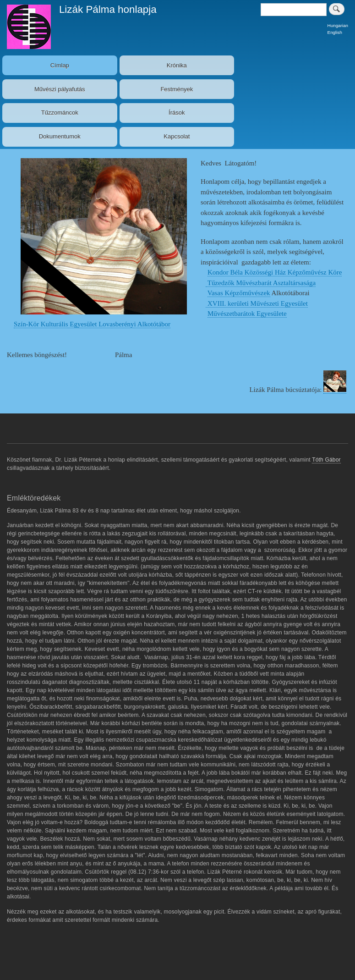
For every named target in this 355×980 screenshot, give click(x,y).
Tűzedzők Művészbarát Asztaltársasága (261, 283)
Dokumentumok (60, 136)
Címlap (60, 65)
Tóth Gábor (326, 460)
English (335, 32)
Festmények (177, 89)
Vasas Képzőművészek (239, 293)
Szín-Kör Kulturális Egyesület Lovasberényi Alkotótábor (92, 324)
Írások (177, 113)
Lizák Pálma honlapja (108, 9)
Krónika (177, 65)
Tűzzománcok (60, 113)
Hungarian (338, 25)
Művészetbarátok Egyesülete (247, 314)
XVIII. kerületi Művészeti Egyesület (257, 303)
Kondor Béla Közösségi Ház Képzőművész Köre (275, 272)
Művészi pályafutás (60, 89)
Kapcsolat (177, 136)
